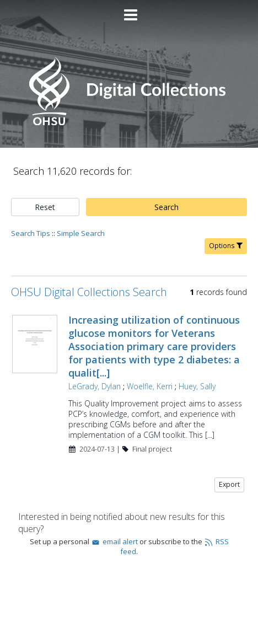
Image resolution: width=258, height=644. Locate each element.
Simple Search (81, 233)
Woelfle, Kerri (150, 386)
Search (166, 207)
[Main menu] (129, 10)
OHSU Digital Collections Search (89, 292)
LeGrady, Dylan (95, 386)
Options (226, 246)
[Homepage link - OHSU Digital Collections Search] (129, 123)
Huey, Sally (197, 386)
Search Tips (31, 233)
